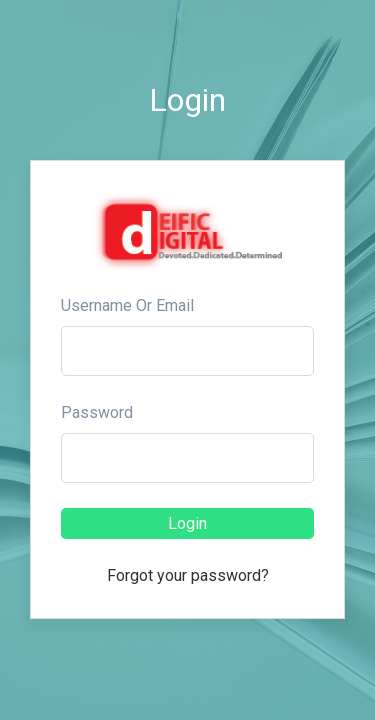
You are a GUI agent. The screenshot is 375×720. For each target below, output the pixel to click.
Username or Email (127, 305)
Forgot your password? (188, 575)
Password (97, 412)
